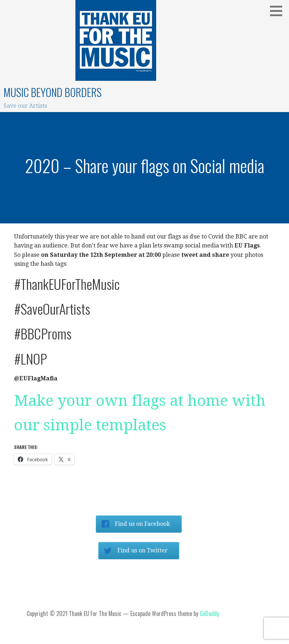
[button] (279, 11)
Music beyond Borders (53, 92)
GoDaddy (209, 613)
